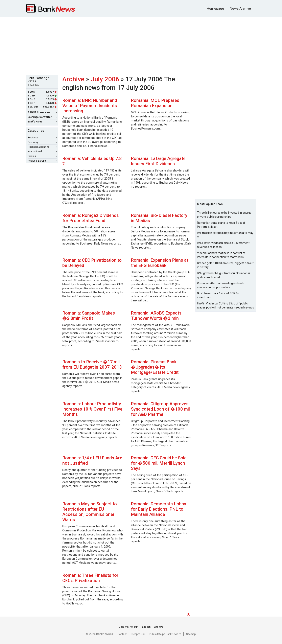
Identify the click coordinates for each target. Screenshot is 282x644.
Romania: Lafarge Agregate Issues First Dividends (158, 161)
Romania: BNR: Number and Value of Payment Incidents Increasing (90, 106)
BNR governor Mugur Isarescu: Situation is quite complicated (224, 275)
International (42, 152)
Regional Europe (42, 161)
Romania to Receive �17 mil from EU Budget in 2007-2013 (92, 364)
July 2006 (105, 79)
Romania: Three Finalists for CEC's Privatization (90, 578)
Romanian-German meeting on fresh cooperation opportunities (221, 285)
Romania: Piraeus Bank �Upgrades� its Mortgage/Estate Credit (155, 367)
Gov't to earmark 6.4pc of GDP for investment (218, 295)
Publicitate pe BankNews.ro (165, 634)
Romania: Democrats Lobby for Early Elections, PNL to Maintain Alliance (159, 509)
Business (42, 138)
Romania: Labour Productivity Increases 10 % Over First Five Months (92, 409)
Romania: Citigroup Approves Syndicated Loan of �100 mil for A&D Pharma (160, 409)
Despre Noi (138, 634)
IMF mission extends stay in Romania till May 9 (225, 235)
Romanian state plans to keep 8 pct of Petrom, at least (221, 225)
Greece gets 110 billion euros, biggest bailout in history (225, 265)
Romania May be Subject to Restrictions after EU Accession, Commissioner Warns (90, 512)
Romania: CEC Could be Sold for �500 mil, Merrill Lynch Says (159, 463)
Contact (122, 634)
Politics (42, 156)
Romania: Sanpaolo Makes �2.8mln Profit (89, 316)
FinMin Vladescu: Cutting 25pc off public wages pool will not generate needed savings (226, 305)
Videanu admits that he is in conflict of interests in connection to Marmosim (221, 255)
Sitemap (191, 634)
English (146, 627)
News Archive (240, 8)
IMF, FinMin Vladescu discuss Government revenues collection (223, 245)
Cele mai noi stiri (128, 627)
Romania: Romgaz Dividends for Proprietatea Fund (91, 218)
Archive (73, 79)
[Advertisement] (141, 46)
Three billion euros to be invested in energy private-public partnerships (224, 215)
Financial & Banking (42, 147)
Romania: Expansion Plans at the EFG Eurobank (160, 263)
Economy (42, 142)
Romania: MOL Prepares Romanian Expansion (155, 103)
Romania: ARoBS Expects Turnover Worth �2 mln (156, 316)
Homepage (215, 8)
